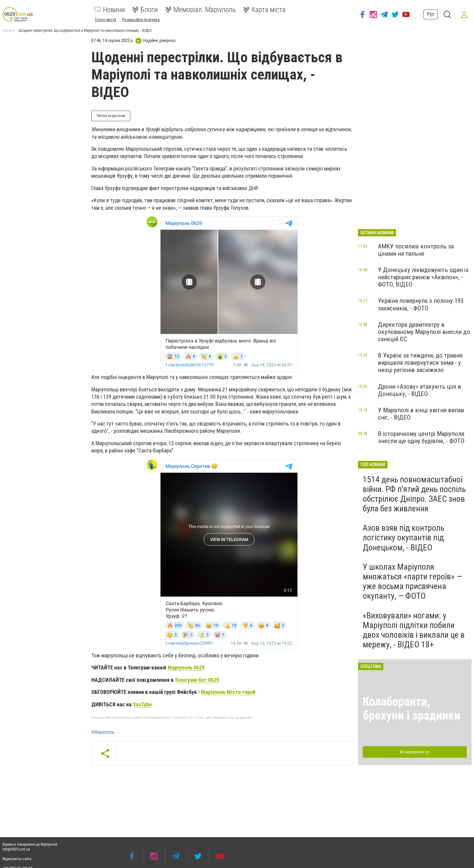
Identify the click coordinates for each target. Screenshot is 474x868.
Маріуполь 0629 (186, 667)
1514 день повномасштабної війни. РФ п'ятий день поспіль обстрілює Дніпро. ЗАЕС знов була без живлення (414, 494)
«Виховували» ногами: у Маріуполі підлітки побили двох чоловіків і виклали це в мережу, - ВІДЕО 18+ (414, 630)
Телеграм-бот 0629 (197, 680)
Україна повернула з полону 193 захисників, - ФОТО (421, 304)
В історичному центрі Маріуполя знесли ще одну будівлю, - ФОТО (421, 437)
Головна (9, 31)
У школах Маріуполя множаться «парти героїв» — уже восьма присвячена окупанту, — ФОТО (412, 581)
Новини (110, 10)
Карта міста (264, 10)
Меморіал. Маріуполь (200, 10)
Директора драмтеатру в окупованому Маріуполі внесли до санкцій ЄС (424, 332)
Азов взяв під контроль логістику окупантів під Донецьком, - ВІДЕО (404, 538)
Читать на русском (111, 116)
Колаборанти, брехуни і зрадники (412, 709)
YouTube (142, 704)
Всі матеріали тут (415, 752)
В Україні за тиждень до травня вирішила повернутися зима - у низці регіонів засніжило (420, 363)
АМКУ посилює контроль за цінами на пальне (416, 250)
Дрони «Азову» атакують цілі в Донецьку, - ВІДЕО (419, 390)
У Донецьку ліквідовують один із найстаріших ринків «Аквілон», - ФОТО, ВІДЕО (423, 277)
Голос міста (106, 20)
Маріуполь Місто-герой (228, 692)
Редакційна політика (141, 20)
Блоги (145, 10)
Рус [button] (431, 14)
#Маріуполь (103, 732)
